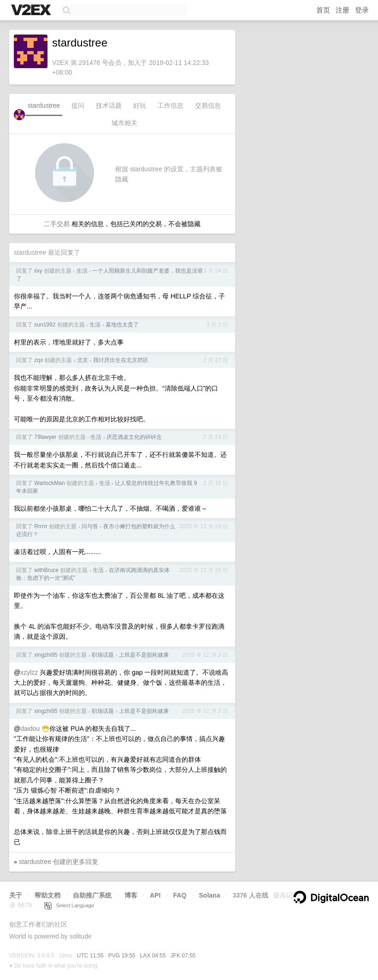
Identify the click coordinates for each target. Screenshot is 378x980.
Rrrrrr (41, 526)
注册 (343, 10)
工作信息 (171, 105)
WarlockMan (49, 483)
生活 (82, 271)
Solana (210, 895)
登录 (362, 10)
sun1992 (45, 325)
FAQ (180, 895)
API (155, 895)
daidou (30, 729)
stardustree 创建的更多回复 (59, 862)
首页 (323, 10)
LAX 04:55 (153, 956)
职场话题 (103, 655)
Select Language (69, 905)
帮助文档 (47, 895)
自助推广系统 (92, 895)
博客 (131, 895)
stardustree (44, 105)
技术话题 (109, 105)
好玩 (140, 105)
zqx (38, 360)
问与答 (90, 526)
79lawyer (45, 437)
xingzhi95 (46, 655)
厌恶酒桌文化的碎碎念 (134, 437)
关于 (16, 895)
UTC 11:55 (90, 956)
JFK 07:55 (183, 956)
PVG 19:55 (122, 956)
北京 (83, 360)
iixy (38, 271)
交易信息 (208, 105)
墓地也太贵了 (122, 325)
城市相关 (124, 123)
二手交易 (57, 224)
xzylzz (29, 672)
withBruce (46, 570)
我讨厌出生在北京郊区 (121, 360)
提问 (78, 105)
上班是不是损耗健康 (144, 655)
